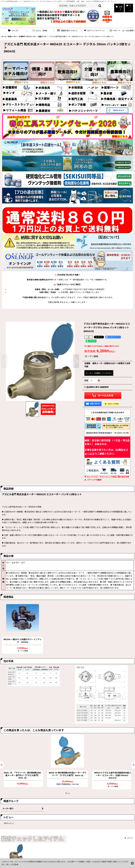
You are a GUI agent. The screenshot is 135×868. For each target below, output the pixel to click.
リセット (129, 838)
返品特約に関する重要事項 (96, 387)
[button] (68, 31)
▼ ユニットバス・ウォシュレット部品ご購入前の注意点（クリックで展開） (107, 478)
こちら (16, 864)
